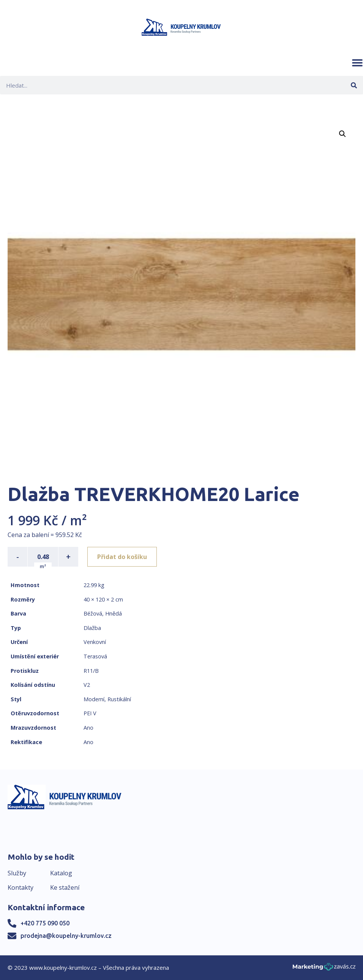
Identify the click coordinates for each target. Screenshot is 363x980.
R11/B (91, 671)
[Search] (354, 85)
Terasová (95, 656)
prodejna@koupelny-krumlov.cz (66, 936)
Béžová (93, 613)
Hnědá (114, 613)
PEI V (90, 713)
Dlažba (92, 628)
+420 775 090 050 (45, 923)
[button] (357, 63)
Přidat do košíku (122, 557)
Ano (88, 728)
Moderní (94, 699)
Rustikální (119, 699)
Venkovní (95, 642)
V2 (87, 685)
